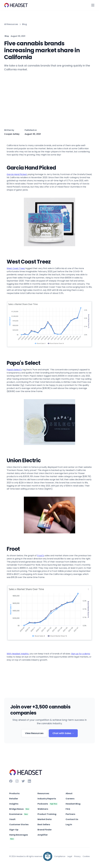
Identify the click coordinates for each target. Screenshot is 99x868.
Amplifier (43, 835)
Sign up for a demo (81, 654)
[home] (16, 5)
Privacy (77, 856)
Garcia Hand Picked (17, 174)
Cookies (86, 856)
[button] (92, 5)
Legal (70, 856)
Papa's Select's (14, 370)
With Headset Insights (18, 654)
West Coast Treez (16, 268)
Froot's (41, 556)
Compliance (60, 856)
